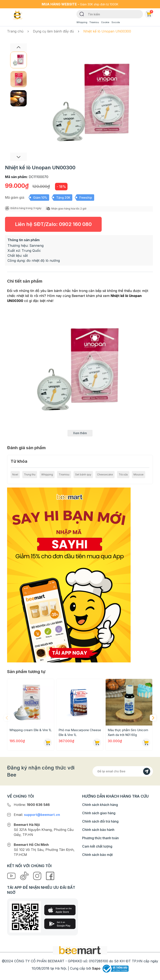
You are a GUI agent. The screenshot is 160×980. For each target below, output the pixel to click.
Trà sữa (123, 474)
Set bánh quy (83, 474)
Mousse (139, 474)
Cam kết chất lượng (97, 846)
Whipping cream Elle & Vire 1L (31, 730)
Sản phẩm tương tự (26, 672)
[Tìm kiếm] (82, 14)
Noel (15, 474)
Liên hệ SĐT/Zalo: (53, 224)
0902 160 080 (75, 224)
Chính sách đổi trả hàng (100, 821)
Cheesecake (105, 474)
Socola (116, 22)
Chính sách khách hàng (100, 805)
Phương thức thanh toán (100, 838)
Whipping (82, 22)
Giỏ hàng (150, 13)
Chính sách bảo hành (98, 830)
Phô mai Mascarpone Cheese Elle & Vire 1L (80, 732)
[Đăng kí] (147, 771)
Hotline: (32, 805)
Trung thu (30, 474)
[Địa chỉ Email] (123, 771)
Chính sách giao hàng (99, 813)
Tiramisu (94, 22)
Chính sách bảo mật (97, 855)
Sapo (96, 968)
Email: (37, 815)
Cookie (105, 22)
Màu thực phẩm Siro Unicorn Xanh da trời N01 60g (128, 732)
